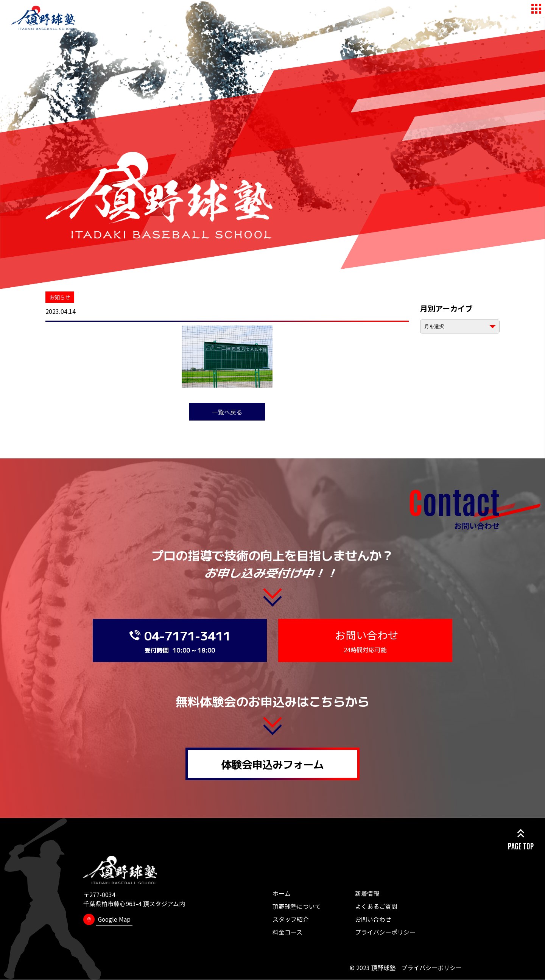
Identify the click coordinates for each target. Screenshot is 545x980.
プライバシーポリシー (385, 932)
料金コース (287, 932)
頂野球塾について (297, 907)
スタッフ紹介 (291, 919)
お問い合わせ (373, 919)
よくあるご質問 (376, 907)
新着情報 (367, 894)
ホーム (282, 894)
